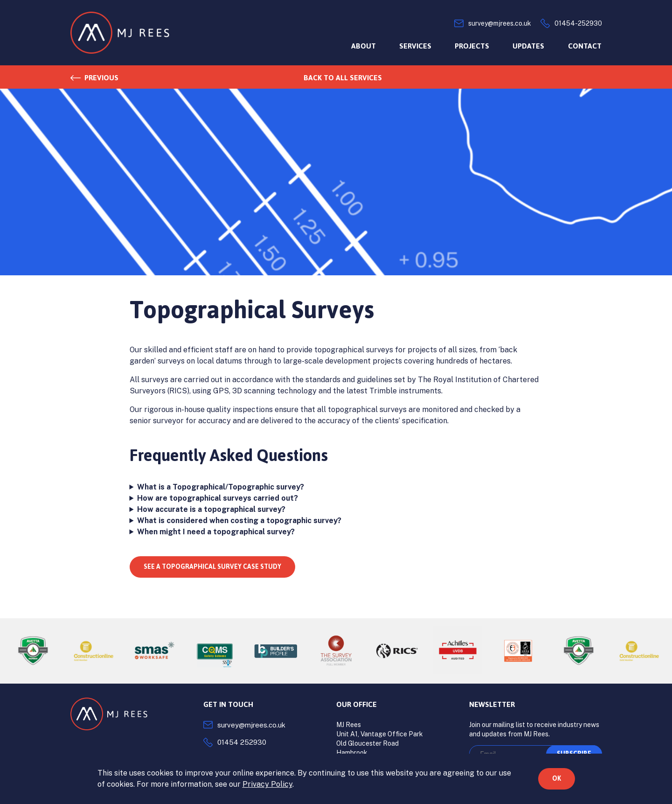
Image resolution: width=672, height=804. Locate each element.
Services (415, 46)
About (364, 46)
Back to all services (343, 78)
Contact (585, 46)
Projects (472, 46)
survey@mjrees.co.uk (251, 725)
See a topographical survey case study (212, 567)
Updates (528, 46)
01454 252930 (242, 742)
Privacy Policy (267, 784)
